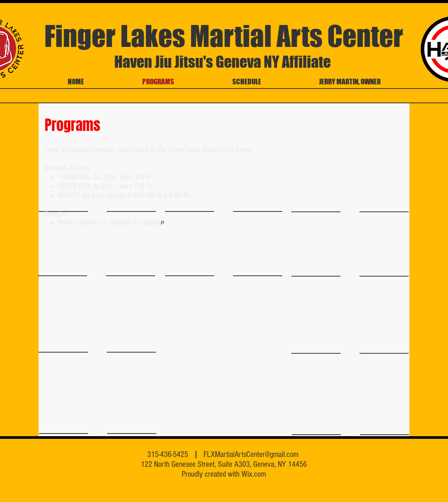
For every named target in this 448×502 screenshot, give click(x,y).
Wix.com (254, 474)
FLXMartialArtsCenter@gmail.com (251, 455)
